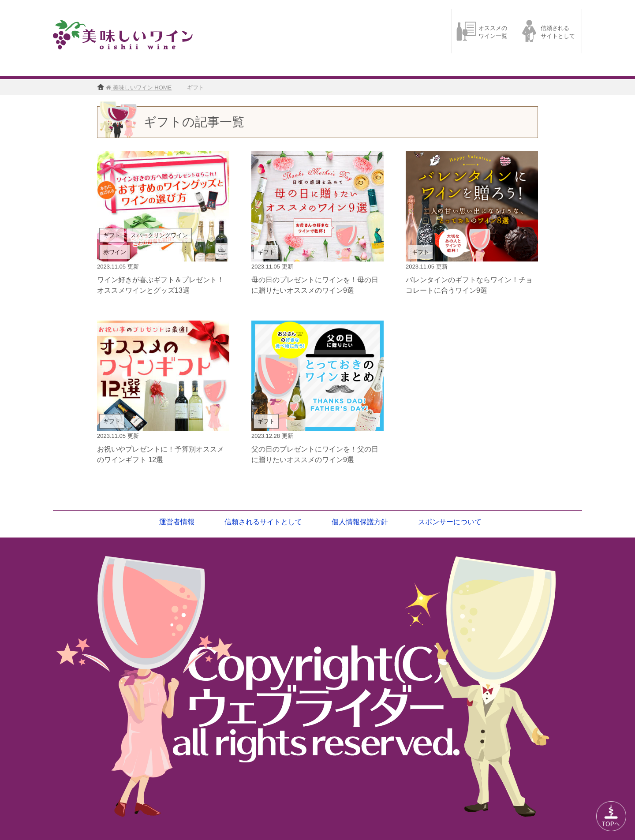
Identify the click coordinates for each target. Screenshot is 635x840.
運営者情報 (177, 522)
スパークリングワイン (159, 235)
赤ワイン (115, 252)
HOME (141, 88)
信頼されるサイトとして (558, 32)
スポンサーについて (450, 522)
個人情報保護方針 (360, 522)
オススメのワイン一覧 (493, 32)
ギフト (112, 235)
